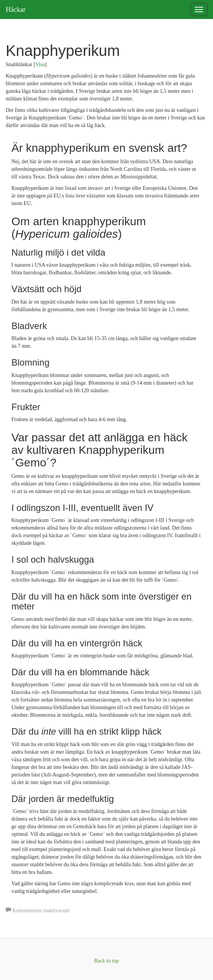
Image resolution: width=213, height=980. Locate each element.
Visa (40, 64)
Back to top (107, 961)
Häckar (16, 10)
